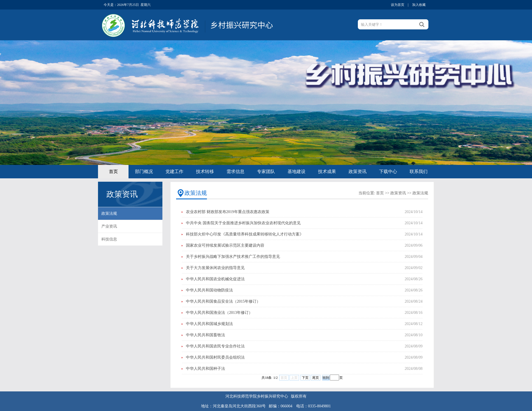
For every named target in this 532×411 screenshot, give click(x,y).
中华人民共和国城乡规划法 (209, 324)
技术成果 (327, 171)
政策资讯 (358, 171)
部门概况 (144, 171)
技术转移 (205, 171)
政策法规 (109, 213)
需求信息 (235, 171)
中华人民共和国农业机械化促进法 (215, 279)
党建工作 (174, 171)
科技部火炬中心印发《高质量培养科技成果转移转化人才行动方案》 (245, 234)
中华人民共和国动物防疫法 (209, 290)
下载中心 (388, 171)
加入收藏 (419, 5)
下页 (305, 378)
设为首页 (398, 5)
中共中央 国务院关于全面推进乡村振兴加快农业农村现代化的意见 (243, 223)
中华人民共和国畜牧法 (206, 335)
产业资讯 (109, 226)
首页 (113, 171)
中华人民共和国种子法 (206, 369)
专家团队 (266, 171)
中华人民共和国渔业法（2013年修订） (219, 313)
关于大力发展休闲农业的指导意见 (215, 268)
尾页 (316, 378)
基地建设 (297, 171)
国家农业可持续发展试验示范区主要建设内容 (225, 245)
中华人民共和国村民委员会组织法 (215, 357)
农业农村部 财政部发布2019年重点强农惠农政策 (228, 212)
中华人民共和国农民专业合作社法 (215, 346)
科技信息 (109, 239)
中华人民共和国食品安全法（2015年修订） (223, 301)
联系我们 (419, 171)
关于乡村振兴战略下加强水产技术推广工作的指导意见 (233, 257)
